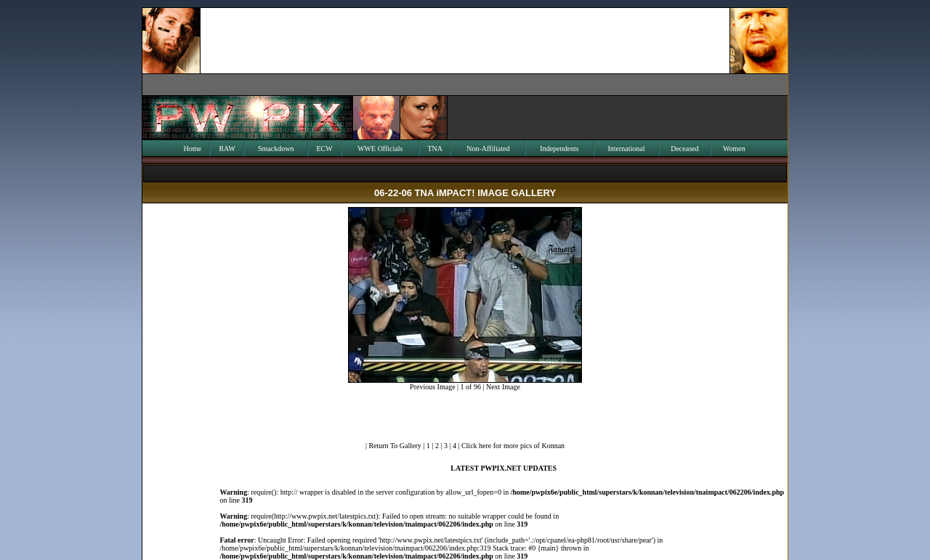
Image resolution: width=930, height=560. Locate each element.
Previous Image (433, 387)
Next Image (503, 387)
